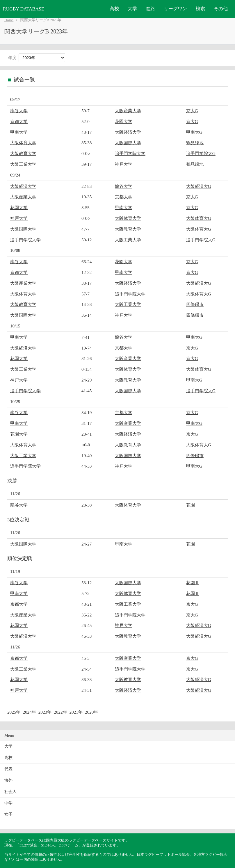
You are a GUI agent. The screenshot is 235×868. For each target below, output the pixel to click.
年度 (12, 58)
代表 (8, 769)
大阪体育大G (199, 218)
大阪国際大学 (128, 143)
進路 (150, 9)
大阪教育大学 (23, 153)
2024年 (29, 712)
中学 (8, 803)
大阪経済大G (199, 186)
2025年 (14, 712)
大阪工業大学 (23, 164)
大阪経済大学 (128, 132)
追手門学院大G (201, 153)
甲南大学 (19, 132)
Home (9, 20)
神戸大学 (124, 164)
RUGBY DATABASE (24, 9)
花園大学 (124, 121)
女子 (8, 814)
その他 (221, 9)
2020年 (91, 712)
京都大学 (19, 121)
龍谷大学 (19, 111)
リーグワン (175, 9)
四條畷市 (195, 304)
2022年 (60, 712)
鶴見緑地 (195, 143)
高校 (114, 9)
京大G (192, 111)
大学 (132, 9)
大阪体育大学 (23, 143)
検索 (200, 9)
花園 (191, 505)
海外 (8, 780)
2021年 (76, 712)
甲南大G (194, 132)
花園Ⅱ (193, 583)
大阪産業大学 (128, 111)
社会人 (10, 792)
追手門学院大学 (130, 153)
